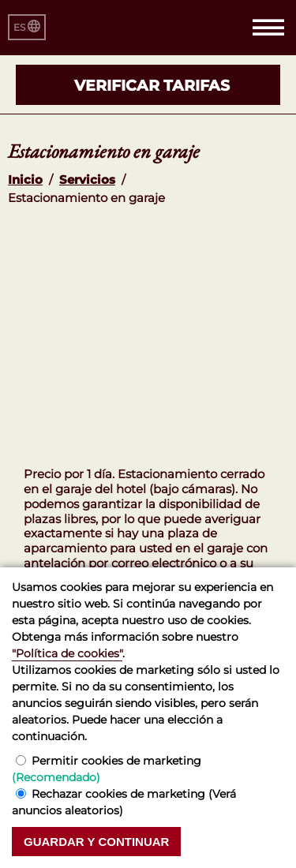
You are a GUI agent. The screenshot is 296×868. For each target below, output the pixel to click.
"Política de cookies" (67, 653)
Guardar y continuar (96, 842)
